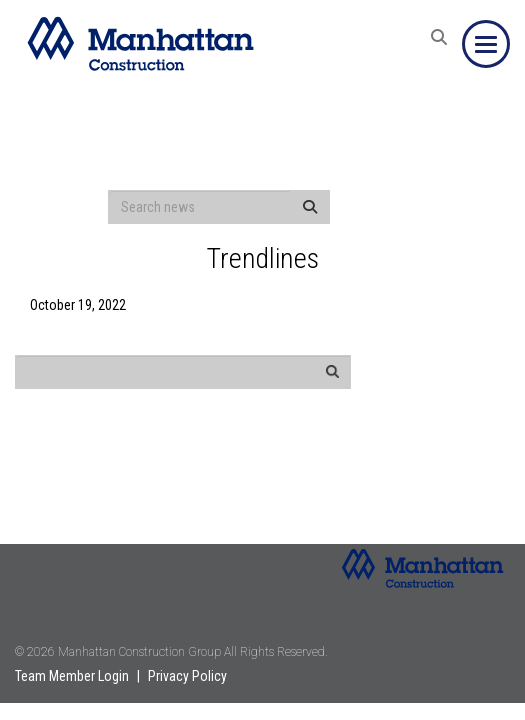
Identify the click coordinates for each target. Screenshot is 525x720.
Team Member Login (72, 676)
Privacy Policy (187, 676)
